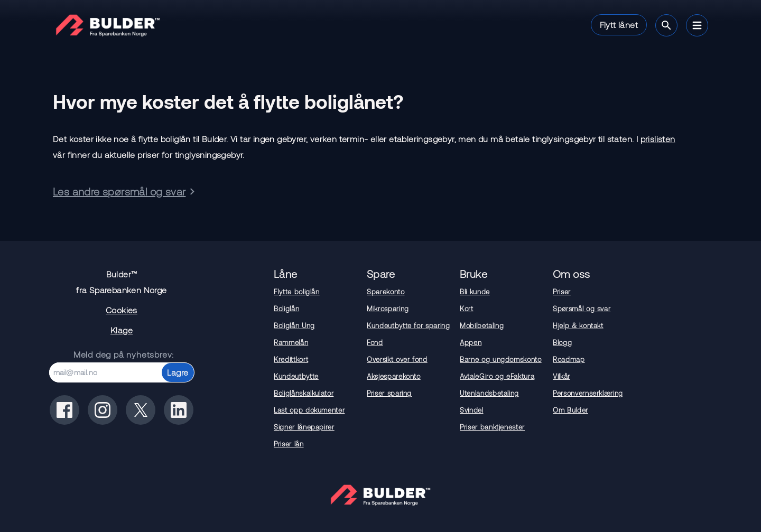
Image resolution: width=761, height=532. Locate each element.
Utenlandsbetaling (489, 393)
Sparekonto (386, 292)
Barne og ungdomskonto (501, 359)
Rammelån (291, 342)
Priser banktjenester (492, 427)
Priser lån (289, 444)
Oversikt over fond (397, 359)
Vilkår (562, 376)
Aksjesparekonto (394, 376)
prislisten (658, 139)
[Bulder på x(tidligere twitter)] (141, 410)
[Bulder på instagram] (103, 410)
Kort (467, 309)
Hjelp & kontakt (578, 325)
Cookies (122, 310)
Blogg (562, 342)
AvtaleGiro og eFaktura (497, 376)
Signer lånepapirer (304, 427)
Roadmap (569, 359)
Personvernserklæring (588, 393)
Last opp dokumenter (309, 410)
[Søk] (666, 25)
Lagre (178, 372)
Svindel (472, 410)
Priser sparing (389, 393)
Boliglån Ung (294, 325)
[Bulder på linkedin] (179, 410)
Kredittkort (291, 359)
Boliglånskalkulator (304, 393)
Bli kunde (475, 292)
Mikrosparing (388, 309)
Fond (375, 342)
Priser (562, 292)
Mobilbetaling (482, 325)
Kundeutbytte (296, 376)
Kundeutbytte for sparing (409, 325)
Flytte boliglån (297, 292)
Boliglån (286, 309)
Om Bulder (570, 410)
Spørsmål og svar (582, 309)
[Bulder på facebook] (64, 410)
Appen (471, 342)
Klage (122, 330)
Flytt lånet (619, 25)
